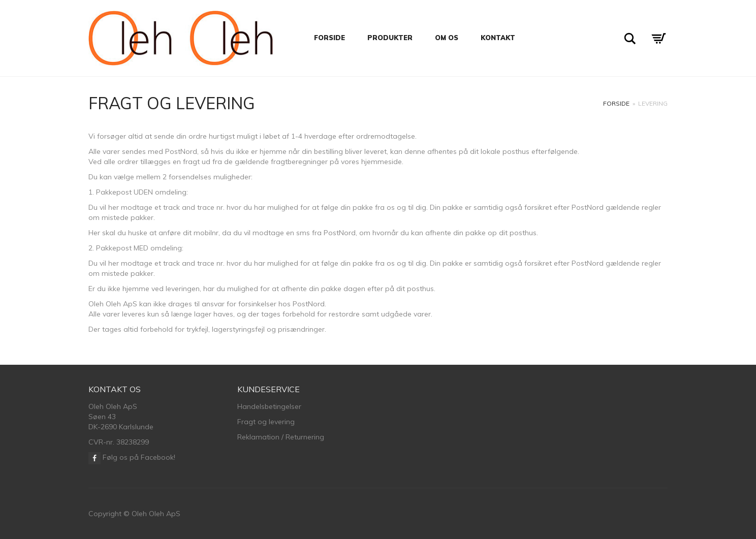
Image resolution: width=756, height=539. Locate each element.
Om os (447, 38)
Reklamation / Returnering (281, 437)
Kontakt (498, 38)
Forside (329, 38)
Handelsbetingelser (269, 406)
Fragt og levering (266, 422)
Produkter (390, 38)
